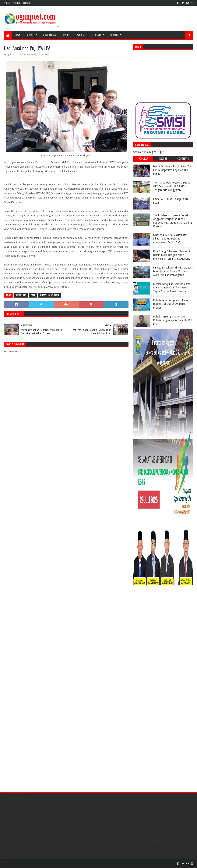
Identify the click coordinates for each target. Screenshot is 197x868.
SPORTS (67, 35)
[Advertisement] (163, 76)
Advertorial (50, 35)
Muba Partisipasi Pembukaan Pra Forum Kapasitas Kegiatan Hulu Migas (172, 170)
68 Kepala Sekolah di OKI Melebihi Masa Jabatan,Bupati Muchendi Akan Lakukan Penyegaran (173, 271)
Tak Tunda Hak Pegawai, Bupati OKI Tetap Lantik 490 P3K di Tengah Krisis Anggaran (172, 186)
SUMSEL (31, 35)
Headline (21, 295)
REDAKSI (7, 3)
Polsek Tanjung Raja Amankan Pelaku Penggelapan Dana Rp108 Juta (173, 320)
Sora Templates (25, 864)
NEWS (18, 35)
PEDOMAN (16, 3)
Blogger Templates (47, 864)
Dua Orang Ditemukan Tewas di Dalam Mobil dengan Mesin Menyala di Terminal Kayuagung (172, 255)
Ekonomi (114, 35)
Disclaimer (27, 3)
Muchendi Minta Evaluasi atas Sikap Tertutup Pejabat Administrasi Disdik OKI (170, 239)
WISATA (81, 35)
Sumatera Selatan (49, 295)
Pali (33, 295)
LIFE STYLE (96, 35)
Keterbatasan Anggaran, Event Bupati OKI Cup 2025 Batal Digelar (171, 304)
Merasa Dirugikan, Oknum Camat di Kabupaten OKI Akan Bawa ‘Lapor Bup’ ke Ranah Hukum (172, 288)
